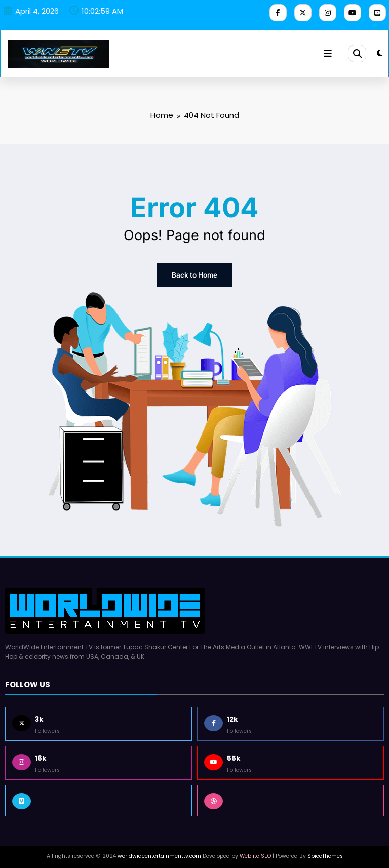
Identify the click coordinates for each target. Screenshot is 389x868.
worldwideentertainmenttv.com (159, 853)
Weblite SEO (255, 853)
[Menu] (329, 52)
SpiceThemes (325, 853)
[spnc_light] (380, 51)
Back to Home (194, 273)
